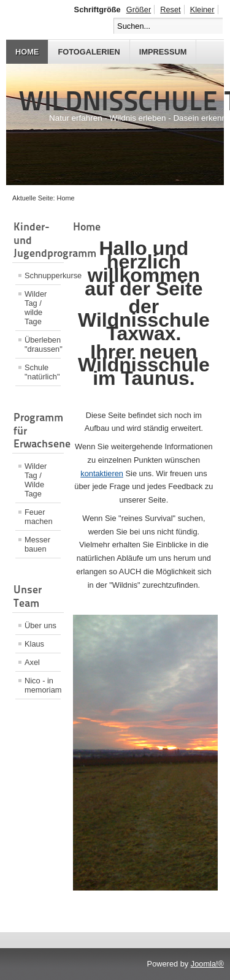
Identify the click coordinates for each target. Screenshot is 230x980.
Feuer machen (39, 517)
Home (27, 52)
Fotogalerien (89, 52)
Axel (32, 662)
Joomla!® (207, 964)
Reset (170, 9)
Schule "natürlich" (42, 372)
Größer (139, 9)
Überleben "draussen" (43, 344)
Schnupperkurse (43, 275)
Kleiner (202, 9)
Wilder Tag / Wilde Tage (36, 480)
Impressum (163, 52)
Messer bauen (37, 544)
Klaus (34, 644)
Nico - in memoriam (43, 685)
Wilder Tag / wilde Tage (36, 308)
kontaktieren (102, 473)
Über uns (40, 625)
